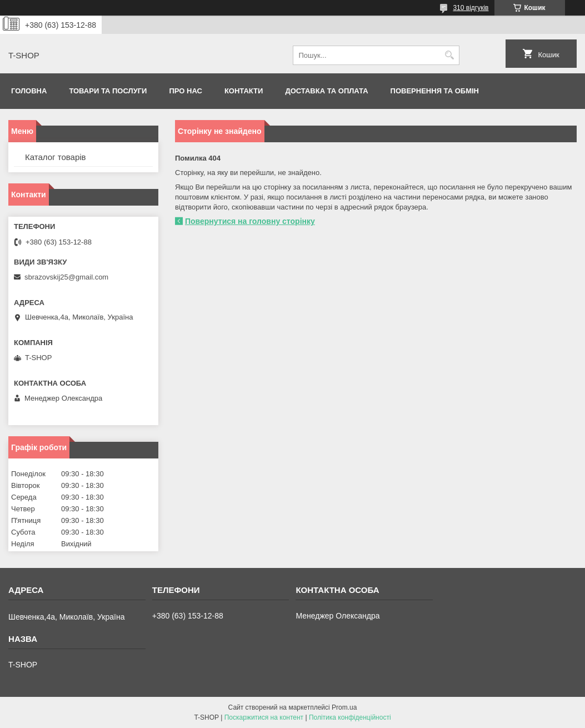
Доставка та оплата (326, 91)
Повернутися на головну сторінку (250, 221)
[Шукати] (450, 55)
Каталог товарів (56, 157)
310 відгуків (471, 8)
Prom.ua (344, 707)
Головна (29, 91)
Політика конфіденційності (350, 717)
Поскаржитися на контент (264, 717)
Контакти (244, 91)
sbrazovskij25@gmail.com (66, 277)
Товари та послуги (108, 91)
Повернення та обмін (435, 91)
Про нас (185, 91)
